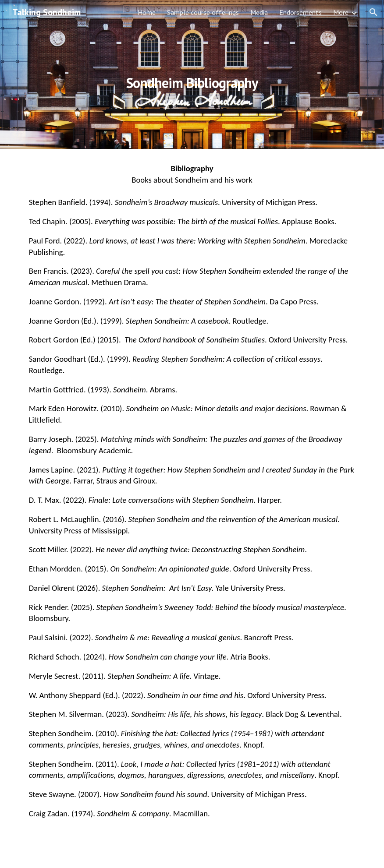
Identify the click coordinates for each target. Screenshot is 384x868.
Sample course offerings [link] (203, 12)
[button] (373, 12)
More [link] (341, 12)
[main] (192, 74)
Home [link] (147, 12)
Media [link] (259, 12)
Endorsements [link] (300, 12)
